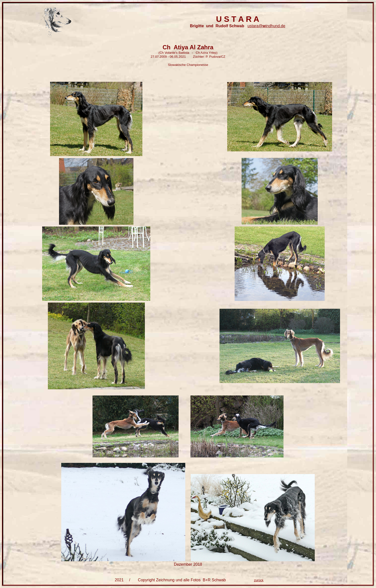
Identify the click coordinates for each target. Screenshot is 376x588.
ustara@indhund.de (266, 26)
